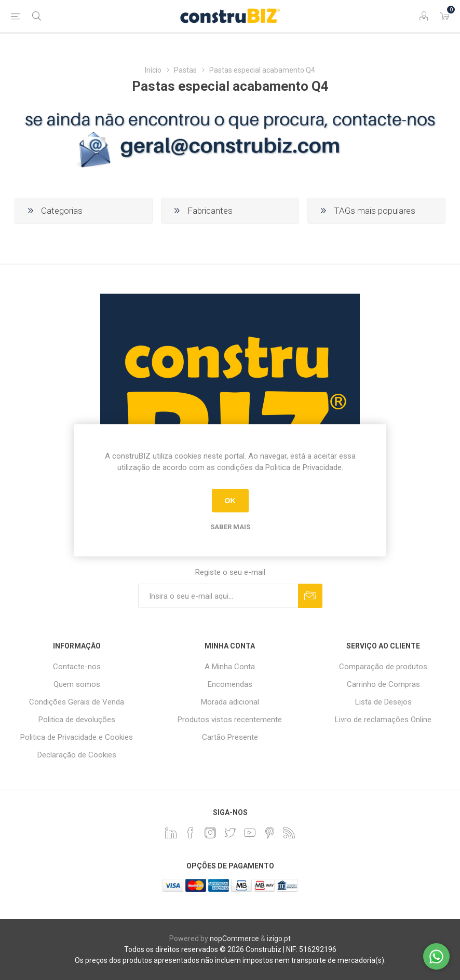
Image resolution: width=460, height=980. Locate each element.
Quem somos (77, 684)
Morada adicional (230, 702)
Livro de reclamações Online (383, 720)
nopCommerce (234, 938)
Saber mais (230, 526)
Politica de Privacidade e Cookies (77, 737)
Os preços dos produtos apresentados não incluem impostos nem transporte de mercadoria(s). (230, 960)
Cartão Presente (230, 737)
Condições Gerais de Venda (77, 702)
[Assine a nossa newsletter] (218, 596)
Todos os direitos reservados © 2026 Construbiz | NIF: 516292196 (230, 949)
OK (230, 501)
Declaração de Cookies (77, 755)
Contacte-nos (77, 667)
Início (153, 70)
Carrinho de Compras (383, 684)
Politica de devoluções (77, 720)
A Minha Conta (230, 667)
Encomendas (230, 684)
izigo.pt (279, 938)
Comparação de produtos (383, 667)
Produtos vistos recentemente (230, 720)
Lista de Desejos (383, 702)
